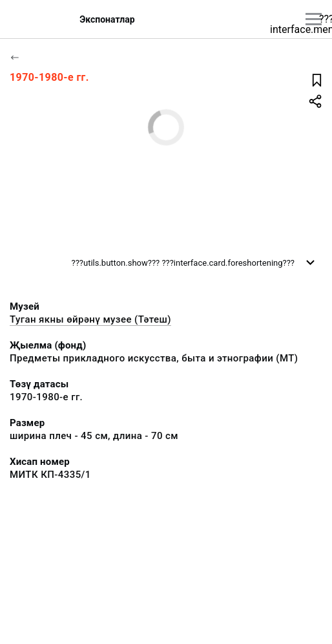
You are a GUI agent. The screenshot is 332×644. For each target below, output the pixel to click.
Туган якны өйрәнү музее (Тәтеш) (90, 319)
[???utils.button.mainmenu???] (314, 19)
